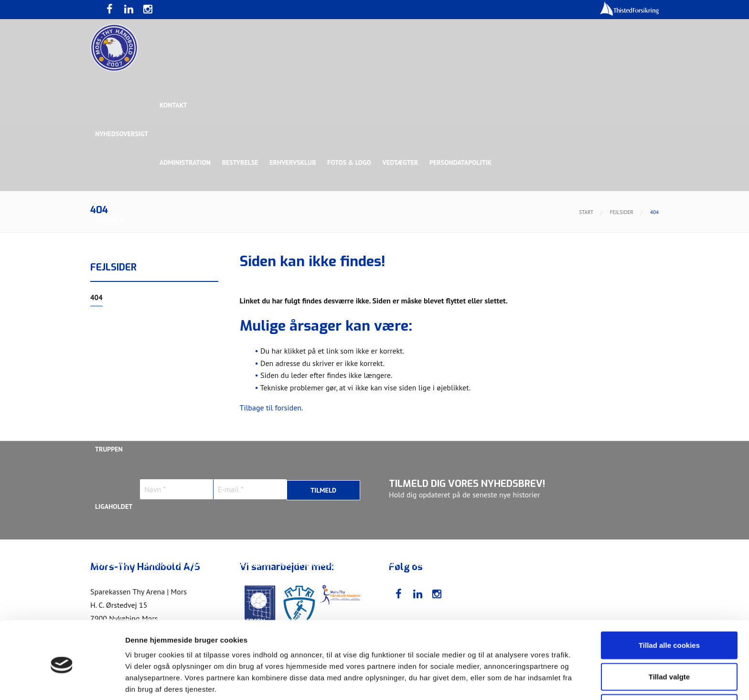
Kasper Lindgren (596, 564)
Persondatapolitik (462, 162)
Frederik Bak (249, 564)
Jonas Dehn (471, 564)
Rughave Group (120, 334)
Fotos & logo (351, 162)
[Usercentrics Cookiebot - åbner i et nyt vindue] (62, 681)
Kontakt (174, 105)
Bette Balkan (117, 392)
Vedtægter (402, 162)
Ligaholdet (114, 506)
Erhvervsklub (294, 162)
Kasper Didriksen (529, 564)
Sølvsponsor (434, 277)
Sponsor (109, 220)
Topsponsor (175, 277)
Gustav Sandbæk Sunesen (323, 564)
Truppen (109, 449)
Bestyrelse (241, 162)
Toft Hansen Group (562, 277)
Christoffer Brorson (181, 564)
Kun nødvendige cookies (669, 669)
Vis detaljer (497, 681)
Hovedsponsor (119, 277)
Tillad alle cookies (669, 606)
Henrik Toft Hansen (408, 564)
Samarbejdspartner (312, 277)
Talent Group (178, 334)
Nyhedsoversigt (122, 134)
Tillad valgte (669, 638)
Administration (186, 162)
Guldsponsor (379, 277)
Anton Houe (115, 564)
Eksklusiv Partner (237, 277)
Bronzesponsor (493, 277)
